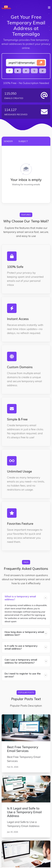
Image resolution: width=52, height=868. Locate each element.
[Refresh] (9, 71)
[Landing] (26, 63)
